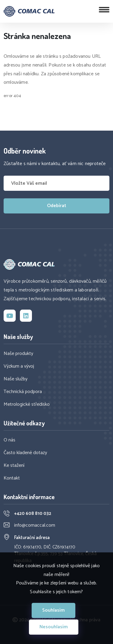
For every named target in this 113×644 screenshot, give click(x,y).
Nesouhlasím (54, 627)
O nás (9, 440)
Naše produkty (18, 354)
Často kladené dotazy (25, 453)
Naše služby (16, 379)
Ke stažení (14, 466)
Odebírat (57, 206)
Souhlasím (53, 610)
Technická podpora (23, 392)
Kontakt (12, 478)
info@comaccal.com (35, 525)
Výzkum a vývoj (19, 366)
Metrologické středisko (27, 405)
